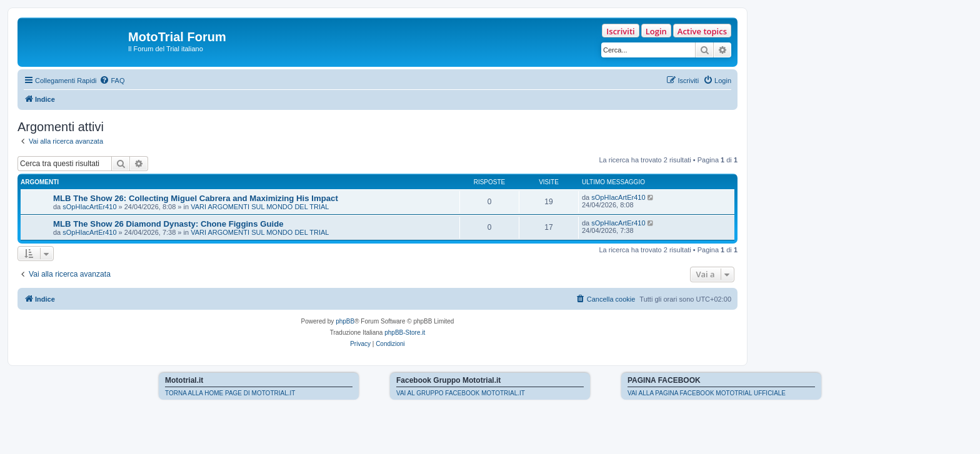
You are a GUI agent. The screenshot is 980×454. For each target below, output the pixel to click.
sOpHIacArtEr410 (89, 207)
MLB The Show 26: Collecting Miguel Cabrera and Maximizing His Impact (196, 198)
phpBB (345, 321)
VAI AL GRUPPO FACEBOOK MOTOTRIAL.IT (461, 393)
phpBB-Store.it (405, 333)
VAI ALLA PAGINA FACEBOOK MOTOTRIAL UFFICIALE (707, 393)
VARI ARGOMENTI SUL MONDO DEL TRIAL (260, 207)
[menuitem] (112, 81)
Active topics (702, 31)
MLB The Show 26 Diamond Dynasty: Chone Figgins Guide (168, 224)
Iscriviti (620, 31)
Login (656, 31)
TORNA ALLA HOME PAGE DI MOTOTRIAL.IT (230, 393)
